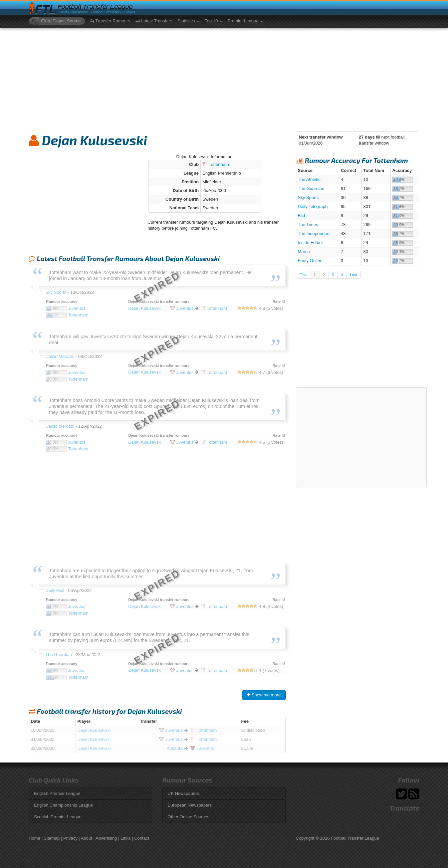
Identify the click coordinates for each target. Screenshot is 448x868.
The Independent (314, 234)
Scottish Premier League (58, 817)
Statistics (189, 21)
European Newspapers (190, 805)
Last (353, 275)
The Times (308, 225)
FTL (46, 10)
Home (35, 838)
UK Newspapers (183, 793)
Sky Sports (308, 197)
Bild (301, 215)
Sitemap (52, 838)
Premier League (245, 21)
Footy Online (310, 261)
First (303, 275)
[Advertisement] (224, 78)
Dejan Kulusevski (94, 730)
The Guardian (311, 188)
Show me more (264, 695)
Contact (142, 838)
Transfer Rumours (110, 21)
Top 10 (213, 21)
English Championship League (63, 805)
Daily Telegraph (313, 206)
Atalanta (175, 748)
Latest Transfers (154, 21)
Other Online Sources (188, 817)
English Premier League (57, 793)
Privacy (71, 838)
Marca (304, 252)
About (86, 838)
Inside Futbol (310, 243)
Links (126, 838)
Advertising (106, 838)
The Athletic (309, 179)
